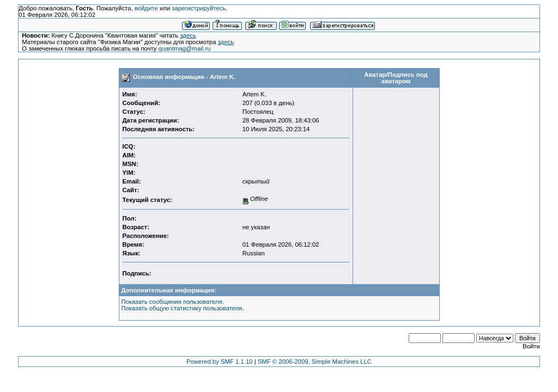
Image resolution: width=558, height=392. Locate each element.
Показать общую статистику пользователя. (183, 308)
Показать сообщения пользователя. (173, 302)
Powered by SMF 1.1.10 (220, 362)
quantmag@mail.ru (185, 48)
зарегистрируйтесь (199, 8)
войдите (146, 8)
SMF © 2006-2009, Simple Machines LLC (315, 362)
